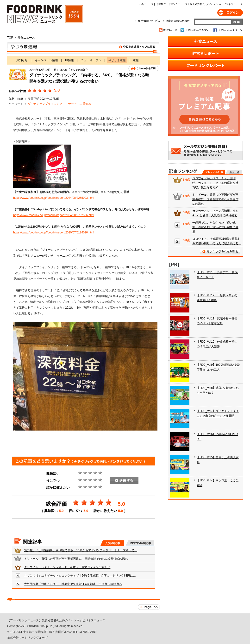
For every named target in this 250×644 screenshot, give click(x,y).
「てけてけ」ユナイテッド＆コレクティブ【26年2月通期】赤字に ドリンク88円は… (80, 576)
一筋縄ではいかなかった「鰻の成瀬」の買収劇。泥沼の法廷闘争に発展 (215, 227)
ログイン (230, 13)
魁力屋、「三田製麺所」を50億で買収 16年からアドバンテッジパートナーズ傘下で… (81, 550)
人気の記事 (112, 543)
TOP (10, 38)
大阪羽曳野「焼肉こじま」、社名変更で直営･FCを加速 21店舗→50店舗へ (73, 584)
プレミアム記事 (213, 172)
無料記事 (234, 172)
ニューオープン (91, 60)
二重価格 (85, 104)
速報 (136, 60)
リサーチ (71, 104)
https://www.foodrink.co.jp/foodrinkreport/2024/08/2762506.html (54, 215)
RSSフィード (168, 30)
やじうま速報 (84, 48)
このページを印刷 (143, 69)
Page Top (149, 607)
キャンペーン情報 (46, 60)
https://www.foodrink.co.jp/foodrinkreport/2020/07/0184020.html (54, 232)
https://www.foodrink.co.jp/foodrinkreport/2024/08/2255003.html (54, 198)
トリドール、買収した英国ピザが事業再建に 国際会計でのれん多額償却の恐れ (76, 559)
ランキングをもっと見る (220, 252)
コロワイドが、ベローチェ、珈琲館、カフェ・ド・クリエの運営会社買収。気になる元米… (215, 183)
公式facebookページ (228, 30)
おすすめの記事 (140, 543)
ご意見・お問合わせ (176, 21)
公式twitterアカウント (196, 30)
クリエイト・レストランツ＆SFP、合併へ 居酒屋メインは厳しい (67, 567)
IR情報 (69, 60)
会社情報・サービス (149, 21)
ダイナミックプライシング (45, 104)
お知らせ (22, 60)
